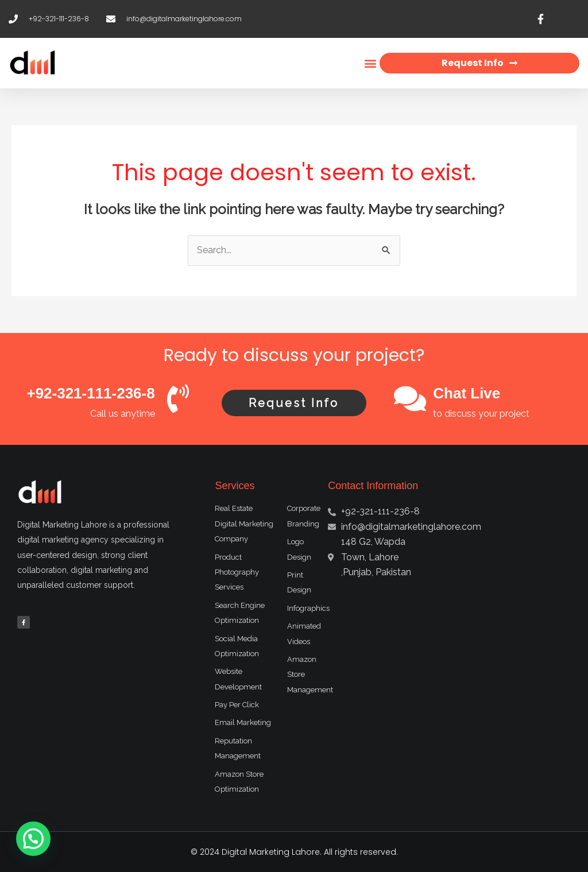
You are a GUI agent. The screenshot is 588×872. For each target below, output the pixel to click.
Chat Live (467, 393)
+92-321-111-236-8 (90, 393)
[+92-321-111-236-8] (178, 398)
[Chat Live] (410, 398)
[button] (370, 63)
